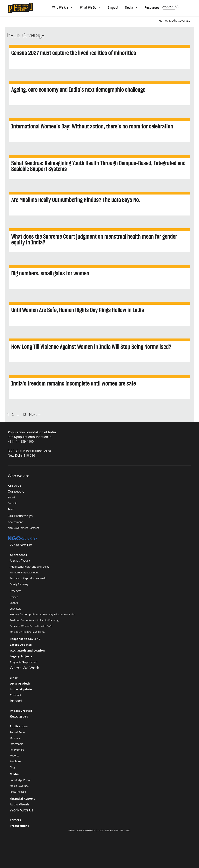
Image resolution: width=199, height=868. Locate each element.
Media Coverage (180, 21)
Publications (19, 726)
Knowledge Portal (20, 780)
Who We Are (63, 7)
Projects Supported (24, 662)
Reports (14, 755)
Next (35, 414)
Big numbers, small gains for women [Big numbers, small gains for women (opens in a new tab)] (50, 273)
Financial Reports (22, 798)
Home (163, 21)
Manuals (15, 738)
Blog (12, 767)
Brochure (15, 761)
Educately (15, 609)
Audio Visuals (19, 804)
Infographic (16, 744)
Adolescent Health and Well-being (30, 567)
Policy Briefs (17, 750)
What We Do (91, 7)
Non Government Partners (23, 528)
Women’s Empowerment (24, 572)
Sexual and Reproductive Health (28, 578)
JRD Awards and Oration (27, 650)
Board (11, 497)
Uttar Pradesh (20, 683)
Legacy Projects (21, 656)
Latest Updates (21, 645)
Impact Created (21, 711)
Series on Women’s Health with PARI (31, 626)
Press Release (18, 792)
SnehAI (14, 603)
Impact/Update (21, 689)
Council (12, 503)
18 (25, 414)
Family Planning (19, 584)
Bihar (14, 678)
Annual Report (18, 732)
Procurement (19, 826)
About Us (14, 486)
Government (15, 522)
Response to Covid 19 (25, 639)
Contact (15, 695)
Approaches (18, 555)
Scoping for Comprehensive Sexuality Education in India (42, 614)
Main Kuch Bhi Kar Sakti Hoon (27, 632)
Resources (154, 7)
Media (131, 7)
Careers (15, 820)
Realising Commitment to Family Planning (34, 620)
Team (11, 509)
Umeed (14, 597)
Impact (113, 7)
